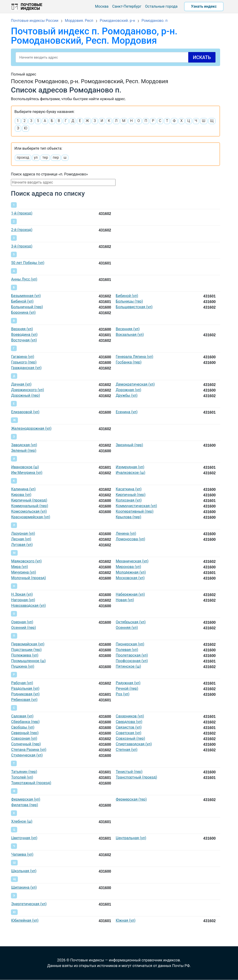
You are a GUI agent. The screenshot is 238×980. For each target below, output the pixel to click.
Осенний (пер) (24, 628)
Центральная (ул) (131, 838)
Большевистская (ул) (134, 307)
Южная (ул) (126, 920)
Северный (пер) (25, 733)
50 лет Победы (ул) (28, 263)
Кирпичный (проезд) (29, 500)
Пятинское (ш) (128, 666)
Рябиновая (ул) (24, 700)
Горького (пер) (24, 362)
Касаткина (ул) (129, 489)
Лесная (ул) (21, 539)
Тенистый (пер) (129, 772)
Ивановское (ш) (25, 467)
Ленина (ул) (126, 533)
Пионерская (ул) (130, 644)
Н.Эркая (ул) (22, 594)
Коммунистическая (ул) (136, 506)
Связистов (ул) (129, 727)
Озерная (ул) (22, 622)
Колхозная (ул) (129, 500)
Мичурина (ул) (24, 572)
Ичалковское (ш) (131, 473)
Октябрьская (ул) (131, 622)
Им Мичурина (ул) (27, 473)
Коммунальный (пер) (30, 506)
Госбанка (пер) (129, 362)
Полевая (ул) (127, 650)
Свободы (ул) (23, 727)
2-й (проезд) (22, 230)
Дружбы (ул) (127, 395)
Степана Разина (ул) (29, 750)
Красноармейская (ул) (31, 517)
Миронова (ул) (128, 567)
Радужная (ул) (128, 683)
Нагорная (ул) (23, 600)
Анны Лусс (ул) (24, 279)
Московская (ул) (130, 578)
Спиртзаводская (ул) (134, 744)
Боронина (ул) (23, 312)
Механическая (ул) (132, 561)
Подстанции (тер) (26, 650)
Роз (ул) (123, 694)
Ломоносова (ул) (131, 539)
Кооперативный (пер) (135, 511)
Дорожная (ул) (129, 390)
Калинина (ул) (23, 489)
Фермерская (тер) (131, 799)
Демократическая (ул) (135, 384)
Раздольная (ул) (25, 688)
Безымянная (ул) (26, 296)
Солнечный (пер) (26, 744)
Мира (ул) (20, 567)
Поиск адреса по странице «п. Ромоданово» (49, 174)
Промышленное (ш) (28, 661)
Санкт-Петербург (127, 6)
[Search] (116, 57)
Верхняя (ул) (22, 329)
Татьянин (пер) (24, 772)
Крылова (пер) (128, 517)
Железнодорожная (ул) (31, 428)
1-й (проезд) (22, 213)
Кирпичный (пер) (131, 495)
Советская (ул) (129, 733)
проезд (23, 157)
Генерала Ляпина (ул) (134, 357)
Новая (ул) (125, 600)
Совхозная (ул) (24, 738)
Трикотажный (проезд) (31, 783)
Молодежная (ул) (131, 572)
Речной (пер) (127, 688)
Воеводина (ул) (24, 335)
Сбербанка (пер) (25, 722)
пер (56, 157)
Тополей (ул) (22, 777)
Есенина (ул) (127, 412)
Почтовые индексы (31, 7)
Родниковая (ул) (25, 694)
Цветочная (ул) (24, 838)
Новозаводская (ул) (28, 605)
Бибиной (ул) (127, 296)
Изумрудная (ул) (130, 467)
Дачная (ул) (21, 384)
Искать (202, 57)
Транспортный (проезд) (136, 777)
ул (36, 157)
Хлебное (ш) (22, 821)
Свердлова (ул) (129, 722)
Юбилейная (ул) (25, 920)
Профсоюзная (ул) (132, 661)
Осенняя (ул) (127, 628)
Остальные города (161, 6)
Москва (102, 6)
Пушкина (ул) (23, 666)
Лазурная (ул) (23, 533)
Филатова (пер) (25, 805)
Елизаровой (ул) (25, 412)
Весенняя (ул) (128, 329)
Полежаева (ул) (25, 655)
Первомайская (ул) (28, 644)
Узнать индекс (204, 6)
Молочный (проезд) (29, 578)
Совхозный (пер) (130, 738)
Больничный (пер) (27, 307)
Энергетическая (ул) (29, 904)
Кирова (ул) (21, 495)
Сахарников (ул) (130, 716)
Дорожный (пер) (26, 395)
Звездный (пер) (129, 445)
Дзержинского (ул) (28, 390)
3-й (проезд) (22, 246)
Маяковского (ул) (26, 561)
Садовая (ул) (22, 716)
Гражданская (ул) (26, 368)
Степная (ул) (127, 750)
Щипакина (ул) (24, 887)
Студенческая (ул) (27, 755)
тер (45, 157)
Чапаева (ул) (22, 854)
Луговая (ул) (22, 545)
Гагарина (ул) (23, 357)
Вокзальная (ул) (130, 335)
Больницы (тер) (129, 301)
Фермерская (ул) (26, 799)
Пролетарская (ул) (132, 655)
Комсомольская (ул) (29, 511)
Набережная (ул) (130, 594)
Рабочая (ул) (22, 683)
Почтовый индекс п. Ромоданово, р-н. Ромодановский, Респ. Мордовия (94, 36)
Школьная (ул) (24, 871)
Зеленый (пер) (24, 450)
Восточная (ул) (24, 340)
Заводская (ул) (24, 445)
